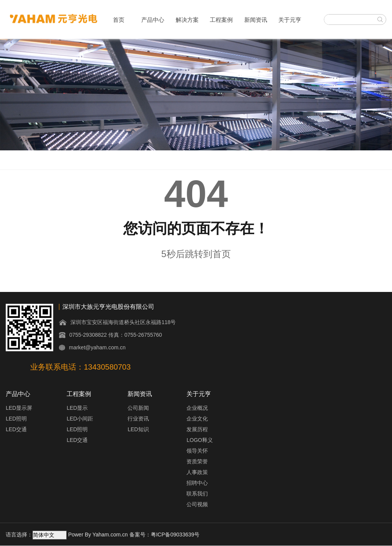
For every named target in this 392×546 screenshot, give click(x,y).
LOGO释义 (199, 440)
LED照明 (16, 419)
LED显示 (77, 408)
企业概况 (197, 408)
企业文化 (197, 419)
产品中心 (153, 20)
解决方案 (187, 20)
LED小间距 (80, 419)
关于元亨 (290, 20)
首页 (119, 20)
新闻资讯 (256, 20)
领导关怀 (197, 451)
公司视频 (197, 504)
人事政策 (197, 472)
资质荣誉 (197, 461)
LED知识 (138, 429)
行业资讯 (138, 419)
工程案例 (221, 20)
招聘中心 (197, 483)
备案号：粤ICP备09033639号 (165, 535)
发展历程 (197, 429)
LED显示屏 (19, 408)
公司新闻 (138, 408)
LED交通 (16, 429)
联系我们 (197, 494)
